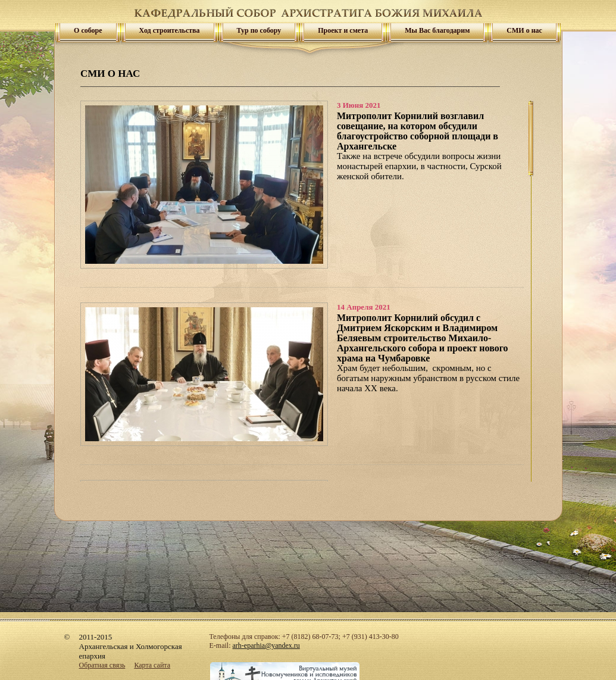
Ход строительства (170, 30)
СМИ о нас (524, 30)
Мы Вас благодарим (437, 30)
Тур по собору (259, 30)
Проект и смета (343, 30)
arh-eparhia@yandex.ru (266, 645)
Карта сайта (152, 665)
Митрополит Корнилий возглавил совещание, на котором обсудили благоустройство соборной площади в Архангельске (418, 131)
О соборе (88, 30)
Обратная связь (102, 665)
